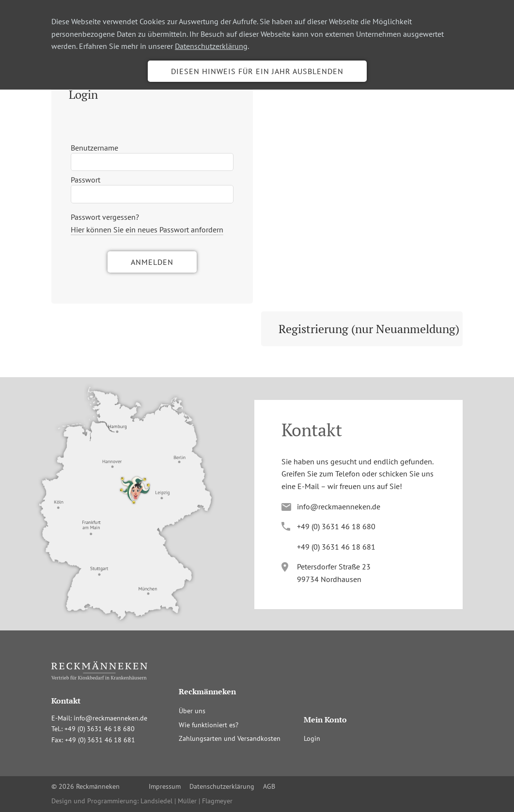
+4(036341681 (336, 547)
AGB (269, 786)
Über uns (192, 711)
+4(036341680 (336, 526)
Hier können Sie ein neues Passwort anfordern (147, 230)
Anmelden (152, 262)
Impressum (165, 786)
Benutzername (94, 148)
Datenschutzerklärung (211, 46)
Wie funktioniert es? (209, 725)
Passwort (86, 180)
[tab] (152, 94)
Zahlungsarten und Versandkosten (230, 738)
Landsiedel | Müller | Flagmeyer (187, 801)
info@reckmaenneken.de (339, 506)
